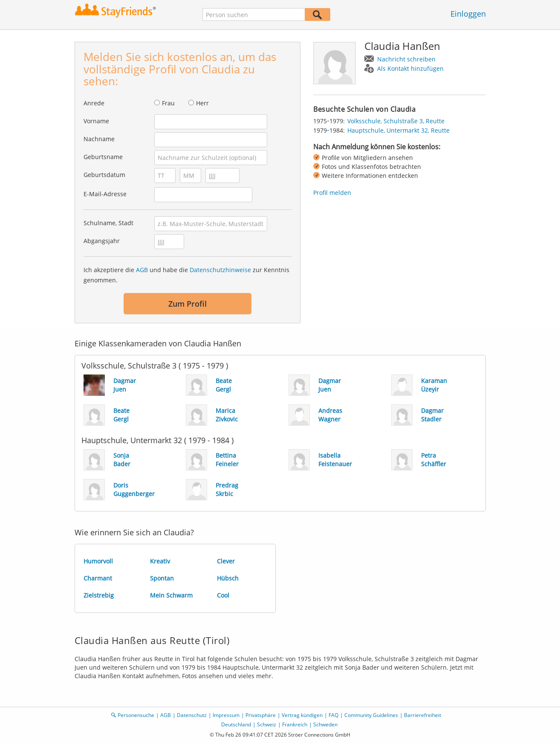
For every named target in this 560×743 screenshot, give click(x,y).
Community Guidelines (371, 715)
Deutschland (236, 724)
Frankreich (295, 724)
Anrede (94, 103)
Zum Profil (188, 304)
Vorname (96, 121)
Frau (168, 103)
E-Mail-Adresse (105, 194)
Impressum (226, 715)
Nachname (99, 139)
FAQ (333, 715)
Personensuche (136, 715)
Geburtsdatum (104, 175)
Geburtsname (103, 157)
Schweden (325, 724)
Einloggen (468, 14)
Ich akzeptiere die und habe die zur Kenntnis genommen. (186, 275)
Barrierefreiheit (423, 715)
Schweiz (267, 724)
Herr (202, 103)
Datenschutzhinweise (220, 270)
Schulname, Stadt (108, 223)
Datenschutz (192, 715)
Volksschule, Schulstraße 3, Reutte (396, 121)
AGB (142, 270)
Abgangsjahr (102, 241)
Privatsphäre (261, 715)
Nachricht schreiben (406, 59)
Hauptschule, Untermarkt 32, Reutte (398, 130)
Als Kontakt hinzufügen (410, 68)
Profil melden (332, 193)
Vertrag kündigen (302, 715)
